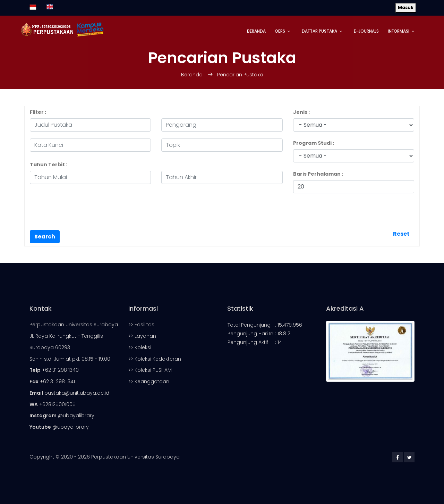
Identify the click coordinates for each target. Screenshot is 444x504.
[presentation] (83, 214)
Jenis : (301, 112)
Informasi (399, 31)
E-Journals (366, 31)
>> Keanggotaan (149, 381)
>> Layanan (142, 336)
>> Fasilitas (141, 325)
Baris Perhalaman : (318, 174)
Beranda (256, 31)
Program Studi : (314, 143)
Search (45, 237)
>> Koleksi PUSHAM (150, 370)
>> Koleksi (140, 347)
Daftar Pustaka (319, 31)
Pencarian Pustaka (240, 75)
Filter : (38, 112)
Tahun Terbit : (49, 165)
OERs (280, 31)
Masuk (406, 7)
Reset (401, 234)
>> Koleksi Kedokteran (155, 359)
